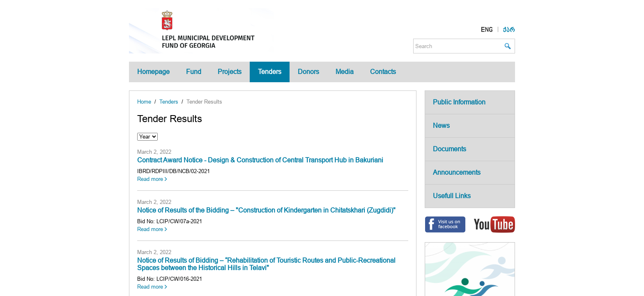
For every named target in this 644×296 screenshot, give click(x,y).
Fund (194, 72)
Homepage (153, 72)
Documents (450, 149)
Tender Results (204, 102)
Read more (150, 179)
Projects (230, 72)
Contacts (383, 72)
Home (144, 102)
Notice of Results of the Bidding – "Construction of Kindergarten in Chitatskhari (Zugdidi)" (266, 210)
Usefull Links (452, 196)
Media (345, 72)
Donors (308, 72)
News (441, 126)
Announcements (457, 172)
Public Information (459, 102)
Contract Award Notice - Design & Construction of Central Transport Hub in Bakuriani (260, 160)
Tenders (270, 72)
